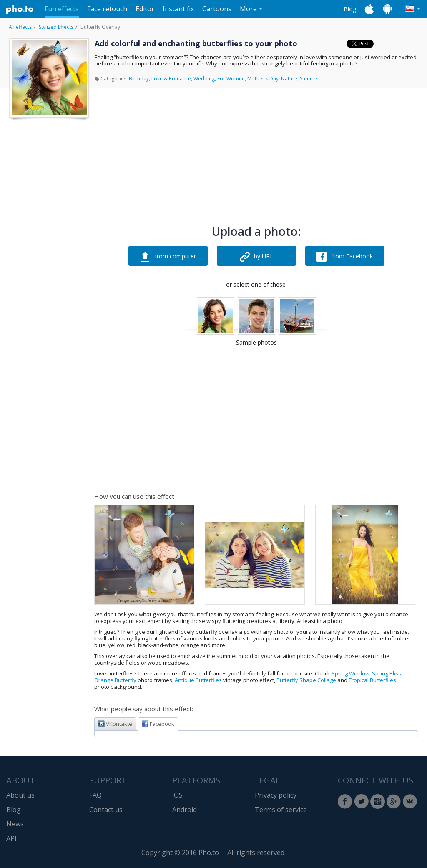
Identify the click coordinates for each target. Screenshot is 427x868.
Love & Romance (171, 79)
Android (185, 810)
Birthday (139, 79)
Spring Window (350, 673)
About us (20, 795)
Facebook (158, 724)
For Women (231, 79)
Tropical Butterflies (372, 680)
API (11, 838)
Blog (350, 9)
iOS (177, 795)
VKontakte (115, 724)
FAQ (95, 795)
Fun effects (62, 9)
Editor (145, 9)
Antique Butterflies (198, 680)
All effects (20, 27)
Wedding (204, 79)
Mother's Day (263, 79)
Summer (310, 79)
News (15, 824)
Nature (289, 79)
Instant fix (178, 9)
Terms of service (281, 810)
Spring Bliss (387, 673)
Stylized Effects (56, 27)
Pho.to (20, 9)
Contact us (106, 810)
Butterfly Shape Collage (306, 680)
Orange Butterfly (115, 680)
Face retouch (107, 9)
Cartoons (217, 9)
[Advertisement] (48, 247)
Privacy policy (276, 795)
